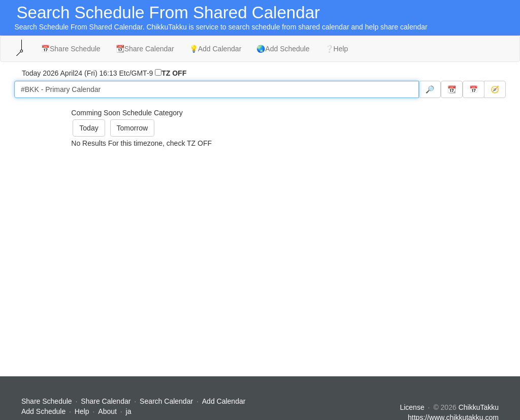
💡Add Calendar (216, 49)
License (412, 407)
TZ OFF (174, 73)
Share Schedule (47, 401)
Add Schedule (43, 411)
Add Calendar (224, 401)
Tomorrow (132, 128)
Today (89, 128)
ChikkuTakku (479, 407)
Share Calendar (106, 401)
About (107, 411)
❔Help (337, 49)
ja (129, 411)
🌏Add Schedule (283, 49)
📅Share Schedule (71, 49)
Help (82, 411)
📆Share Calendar (145, 49)
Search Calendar (167, 401)
